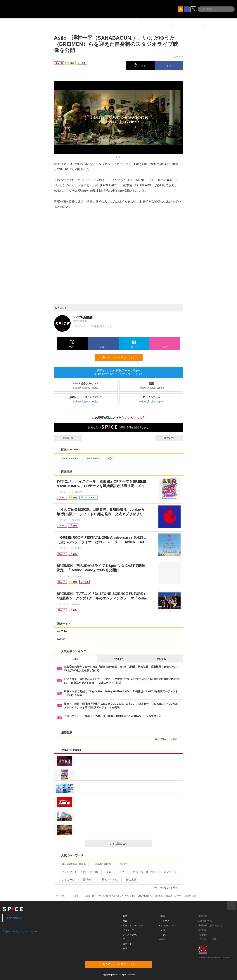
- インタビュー (166, 925)
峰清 (109, 458)
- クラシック (128, 930)
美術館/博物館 (101, 864)
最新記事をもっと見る (168, 739)
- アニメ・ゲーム (130, 935)
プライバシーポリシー (210, 939)
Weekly (119, 659)
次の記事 (173, 438)
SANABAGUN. (69, 458)
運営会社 (203, 916)
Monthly (161, 659)
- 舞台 (124, 921)
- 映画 (124, 948)
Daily (76, 659)
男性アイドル (108, 880)
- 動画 (162, 916)
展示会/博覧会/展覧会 (72, 864)
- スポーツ (127, 944)
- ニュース (164, 921)
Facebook (14, 918)
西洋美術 (87, 880)
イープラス (61, 896)
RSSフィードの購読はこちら (121, 357)
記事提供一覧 (205, 921)
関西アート (125, 864)
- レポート (164, 930)
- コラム (163, 935)
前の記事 (65, 438)
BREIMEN (91, 458)
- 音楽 (124, 916)
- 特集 (162, 939)
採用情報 (203, 930)
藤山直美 (130, 880)
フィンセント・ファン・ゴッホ (78, 872)
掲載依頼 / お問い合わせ (210, 925)
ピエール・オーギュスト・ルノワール (153, 872)
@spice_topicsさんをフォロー (20, 932)
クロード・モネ (114, 872)
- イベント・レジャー (132, 925)
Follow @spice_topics (86, 388)
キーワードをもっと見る (167, 887)
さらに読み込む (129, 843)
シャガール (66, 880)
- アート (126, 939)
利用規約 (203, 935)
